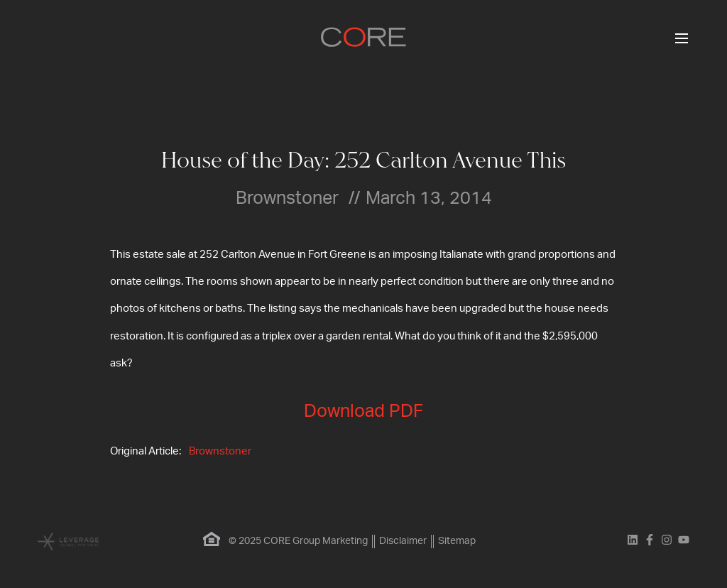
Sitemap (457, 541)
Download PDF (363, 412)
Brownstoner (220, 451)
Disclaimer (403, 541)
